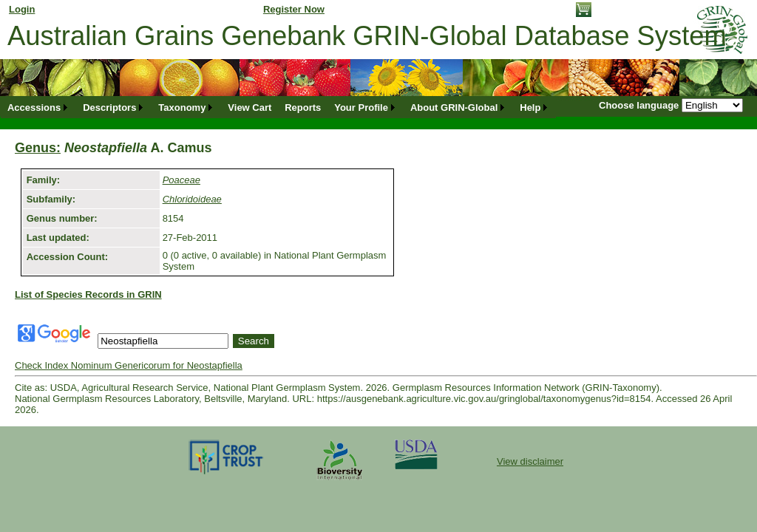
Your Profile (361, 108)
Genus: (38, 148)
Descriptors (109, 108)
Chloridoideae (192, 199)
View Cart (249, 108)
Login (22, 9)
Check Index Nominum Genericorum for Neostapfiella (129, 365)
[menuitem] (38, 108)
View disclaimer (530, 461)
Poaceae (181, 180)
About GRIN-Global (454, 108)
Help (530, 108)
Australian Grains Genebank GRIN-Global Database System (367, 36)
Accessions (34, 108)
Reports (303, 108)
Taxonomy (182, 108)
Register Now (294, 9)
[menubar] (278, 108)
